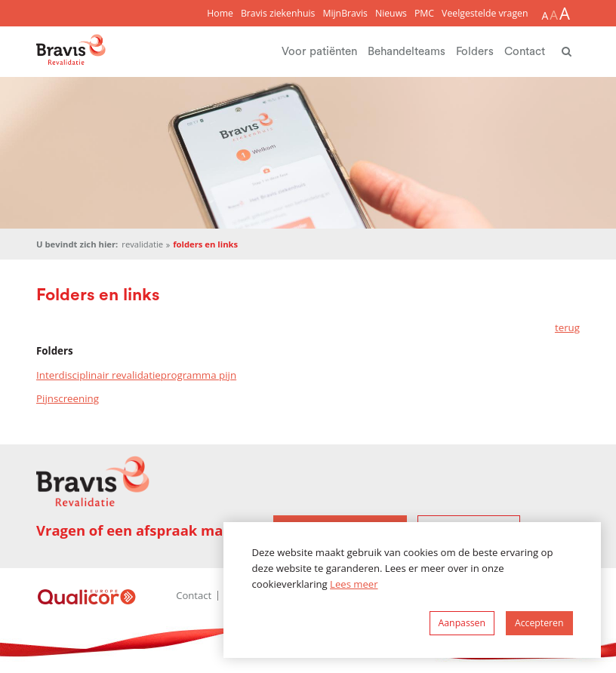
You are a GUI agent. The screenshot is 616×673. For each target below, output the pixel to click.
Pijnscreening (68, 398)
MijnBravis (345, 13)
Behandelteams (407, 52)
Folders (475, 52)
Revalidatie (142, 244)
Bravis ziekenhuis (278, 13)
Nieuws (391, 13)
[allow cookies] (539, 623)
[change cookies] (462, 623)
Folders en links (205, 244)
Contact (525, 52)
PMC (424, 13)
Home (220, 13)
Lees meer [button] (354, 584)
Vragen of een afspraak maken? (146, 530)
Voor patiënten (319, 52)
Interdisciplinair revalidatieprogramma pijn (136, 375)
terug (567, 327)
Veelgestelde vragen (485, 13)
